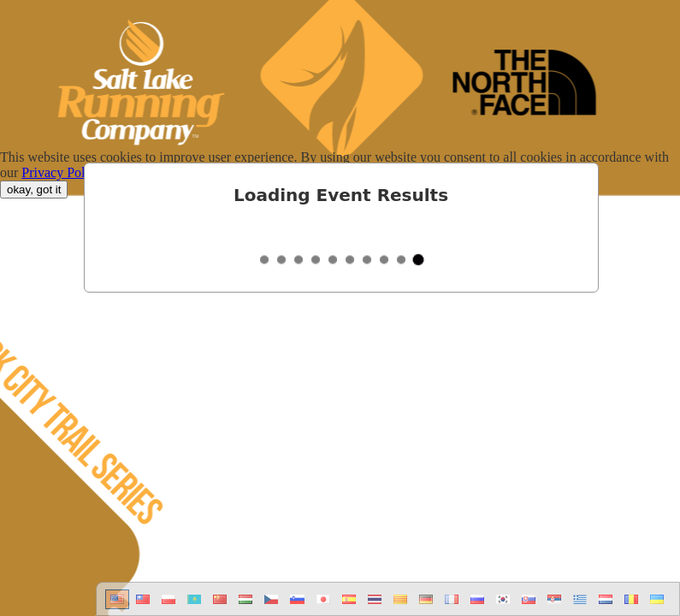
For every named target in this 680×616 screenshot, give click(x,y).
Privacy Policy (62, 172)
